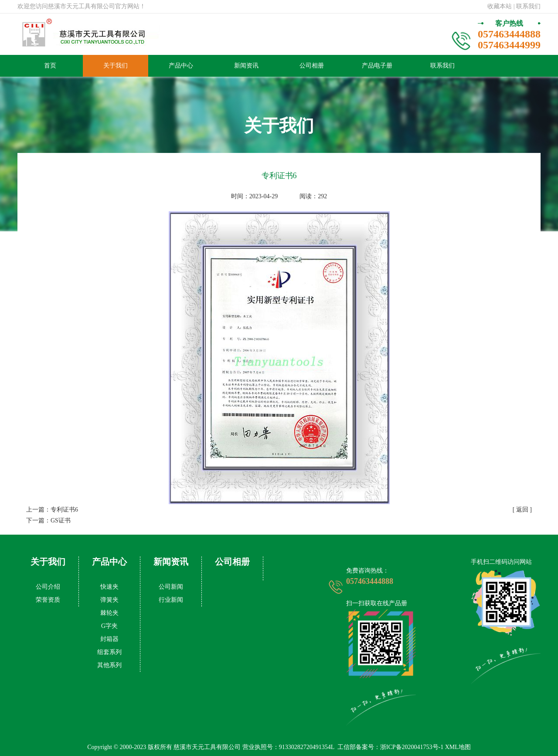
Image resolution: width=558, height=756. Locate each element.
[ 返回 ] (522, 510)
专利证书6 (64, 510)
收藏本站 (500, 6)
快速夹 (109, 587)
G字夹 (109, 626)
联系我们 (442, 66)
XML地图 (458, 747)
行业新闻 (171, 600)
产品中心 (181, 66)
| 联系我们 (527, 6)
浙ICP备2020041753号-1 (412, 747)
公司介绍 (48, 587)
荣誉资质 (48, 600)
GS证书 (61, 520)
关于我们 (116, 66)
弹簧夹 (109, 600)
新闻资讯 (246, 66)
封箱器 (109, 639)
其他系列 (109, 665)
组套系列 (109, 652)
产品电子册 (377, 66)
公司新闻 (171, 587)
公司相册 (312, 66)
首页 (50, 66)
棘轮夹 (109, 613)
